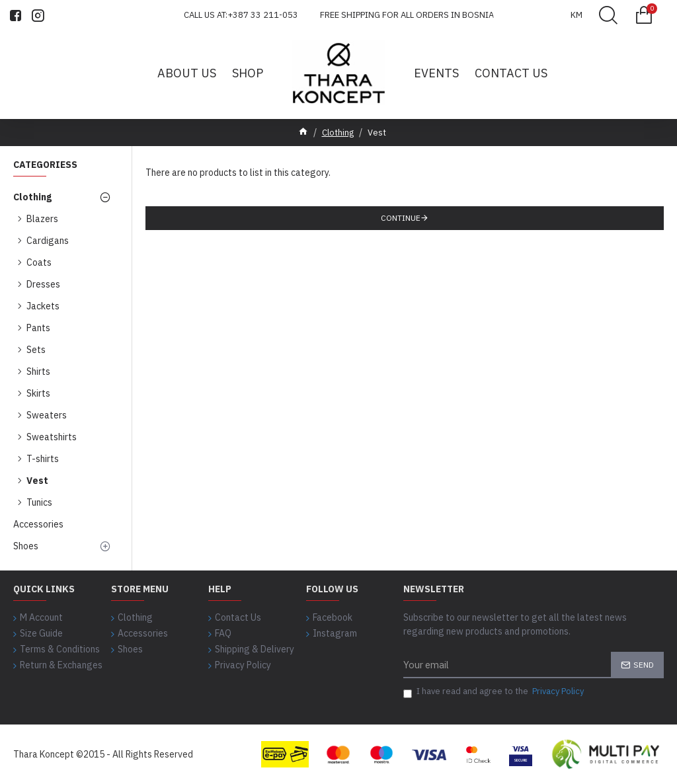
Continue (401, 218)
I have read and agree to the (495, 691)
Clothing (338, 133)
